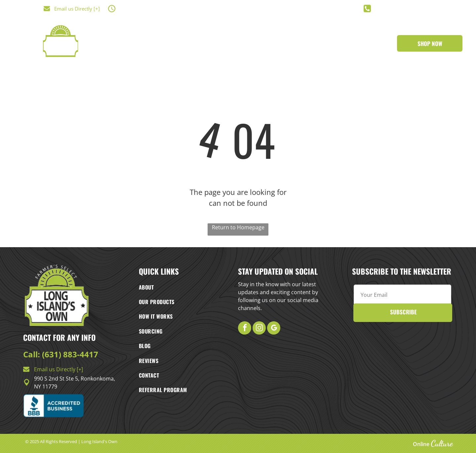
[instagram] (259, 329)
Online (421, 444)
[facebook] (245, 329)
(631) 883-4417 (70, 354)
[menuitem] (169, 49)
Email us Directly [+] (77, 9)
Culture (442, 443)
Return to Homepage (238, 227)
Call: (32, 354)
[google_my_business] (274, 329)
